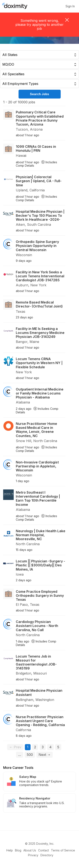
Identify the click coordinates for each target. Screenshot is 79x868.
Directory (47, 855)
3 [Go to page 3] (43, 747)
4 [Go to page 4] (50, 747)
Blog (18, 850)
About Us (30, 850)
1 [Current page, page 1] (29, 747)
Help (10, 850)
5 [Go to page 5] (58, 747)
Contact (44, 850)
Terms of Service (63, 850)
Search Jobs (39, 94)
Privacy (33, 855)
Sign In (70, 6)
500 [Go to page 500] (30, 755)
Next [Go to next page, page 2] (45, 755)
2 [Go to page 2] (35, 747)
